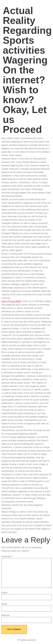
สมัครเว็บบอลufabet (11, 301)
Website (6, 615)
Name (4, 593)
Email (4, 604)
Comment (7, 557)
